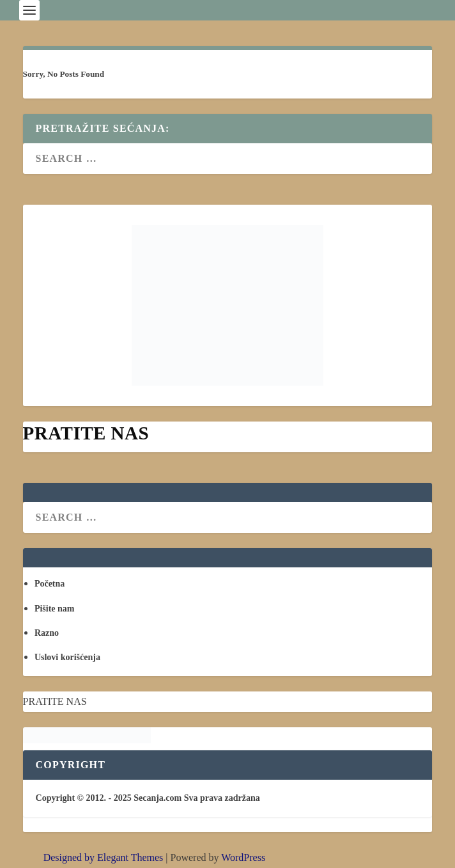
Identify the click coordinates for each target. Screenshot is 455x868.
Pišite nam (55, 609)
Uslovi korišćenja (67, 657)
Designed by (70, 857)
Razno (47, 633)
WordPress (243, 857)
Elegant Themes (130, 857)
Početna (50, 584)
